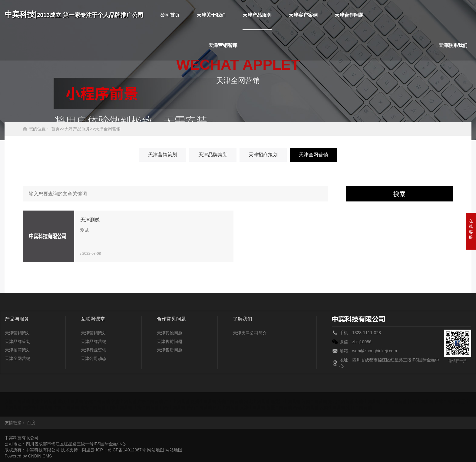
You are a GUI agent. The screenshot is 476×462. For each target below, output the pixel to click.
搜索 (399, 194)
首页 (55, 129)
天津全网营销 (108, 129)
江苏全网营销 (394, 401)
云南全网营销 (332, 407)
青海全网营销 (93, 407)
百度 (31, 423)
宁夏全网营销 (66, 407)
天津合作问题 (349, 15)
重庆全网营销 (71, 401)
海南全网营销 (230, 401)
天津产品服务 (257, 15)
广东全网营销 (150, 401)
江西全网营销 (421, 401)
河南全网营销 (314, 401)
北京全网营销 (44, 401)
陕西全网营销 (199, 407)
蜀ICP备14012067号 (127, 450)
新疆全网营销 (279, 407)
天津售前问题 (170, 341)
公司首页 (170, 15)
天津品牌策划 (213, 155)
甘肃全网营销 (124, 401)
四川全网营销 (226, 407)
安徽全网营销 (17, 401)
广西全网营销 (177, 401)
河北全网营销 (257, 401)
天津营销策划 (163, 155)
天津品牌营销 (94, 341)
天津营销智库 (223, 45)
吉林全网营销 (447, 401)
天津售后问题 (170, 350)
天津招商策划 (263, 155)
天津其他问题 (170, 333)
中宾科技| (74, 14)
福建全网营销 (97, 401)
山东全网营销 (120, 407)
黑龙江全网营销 (286, 401)
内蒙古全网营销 (38, 407)
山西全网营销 (173, 407)
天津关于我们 (211, 15)
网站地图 (156, 450)
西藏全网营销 (306, 407)
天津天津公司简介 (250, 333)
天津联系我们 (453, 45)
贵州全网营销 (203, 401)
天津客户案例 (303, 15)
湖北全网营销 (341, 401)
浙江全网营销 (359, 407)
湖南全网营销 (368, 401)
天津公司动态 (94, 358)
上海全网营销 (146, 407)
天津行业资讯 (94, 350)
